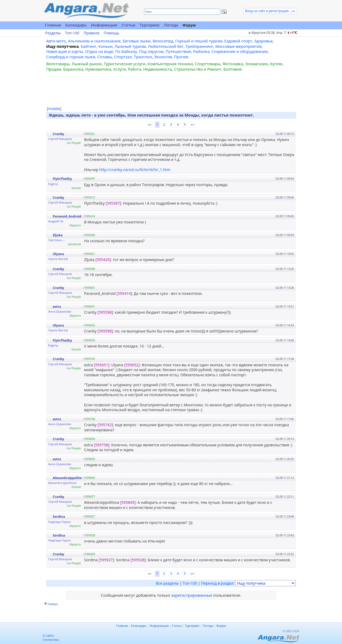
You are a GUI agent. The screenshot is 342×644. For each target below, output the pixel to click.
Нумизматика (98, 69)
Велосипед (163, 41)
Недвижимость (158, 69)
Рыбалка (201, 51)
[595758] (102, 445)
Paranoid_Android (67, 216)
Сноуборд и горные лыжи (71, 57)
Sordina (59, 517)
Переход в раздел (217, 583)
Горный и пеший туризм (199, 41)
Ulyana (58, 254)
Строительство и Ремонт (198, 69)
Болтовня (233, 69)
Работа (135, 69)
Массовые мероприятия (238, 46)
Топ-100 (72, 33)
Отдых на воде (99, 51)
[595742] (105, 425)
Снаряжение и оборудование (240, 51)
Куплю (276, 64)
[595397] (113, 203)
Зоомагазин (257, 64)
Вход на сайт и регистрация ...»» (270, 11)
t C (293, 33)
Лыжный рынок (87, 64)
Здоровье (264, 41)
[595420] (103, 260)
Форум (189, 25)
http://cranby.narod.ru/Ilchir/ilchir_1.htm (135, 170)
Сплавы (105, 57)
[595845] (128, 502)
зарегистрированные (192, 595)
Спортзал (123, 57)
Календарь (76, 25)
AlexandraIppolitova (69, 478)
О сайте (48, 636)
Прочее (181, 57)
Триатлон (143, 57)
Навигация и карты (65, 51)
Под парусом (151, 51)
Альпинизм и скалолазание (94, 41)
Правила (91, 33)
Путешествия (178, 51)
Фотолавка (233, 64)
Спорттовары (208, 64)
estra (57, 307)
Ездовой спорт (238, 41)
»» (192, 124)
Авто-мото (56, 41)
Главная (53, 25)
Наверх (53, 604)
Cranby (59, 134)
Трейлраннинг (200, 46)
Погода (171, 25)
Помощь (112, 33)
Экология (163, 57)
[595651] (102, 365)
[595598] (105, 312)
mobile (54, 109)
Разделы (53, 33)
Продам (54, 69)
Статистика (51, 640)
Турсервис (150, 25)
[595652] (132, 365)
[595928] (138, 560)
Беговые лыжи (137, 41)
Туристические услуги (125, 64)
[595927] (106, 560)
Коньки (106, 46)
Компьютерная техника (170, 64)
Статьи (128, 25)
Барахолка (73, 69)
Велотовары (58, 64)
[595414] (124, 293)
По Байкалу (126, 51)
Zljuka (58, 235)
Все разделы (167, 583)
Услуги (119, 69)
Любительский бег (166, 46)
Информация (104, 25)
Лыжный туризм (130, 46)
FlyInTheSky (62, 179)
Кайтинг (89, 46)
